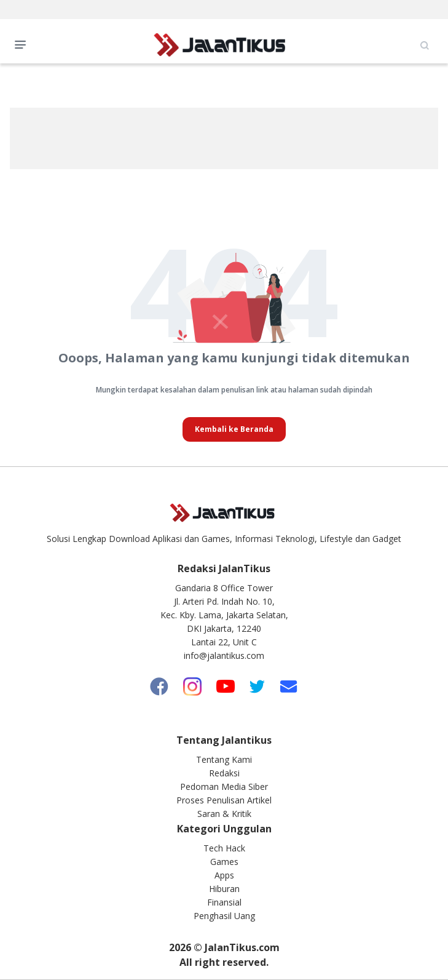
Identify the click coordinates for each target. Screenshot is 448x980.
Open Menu (23, 44)
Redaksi (224, 773)
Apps (224, 875)
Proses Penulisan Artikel (224, 800)
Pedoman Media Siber (224, 787)
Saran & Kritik (224, 814)
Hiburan (224, 889)
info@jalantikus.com (224, 655)
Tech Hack (224, 848)
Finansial (224, 902)
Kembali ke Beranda (234, 429)
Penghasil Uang (224, 916)
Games (224, 862)
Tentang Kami (224, 759)
